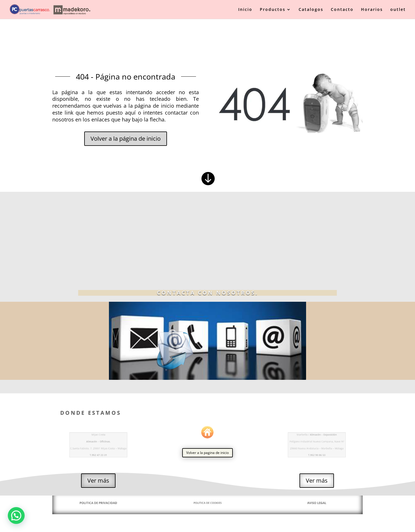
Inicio (245, 10)
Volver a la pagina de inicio (207, 453)
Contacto (342, 10)
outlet (398, 10)
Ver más (98, 480)
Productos (273, 10)
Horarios (372, 10)
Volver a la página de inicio (126, 139)
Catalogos (311, 10)
